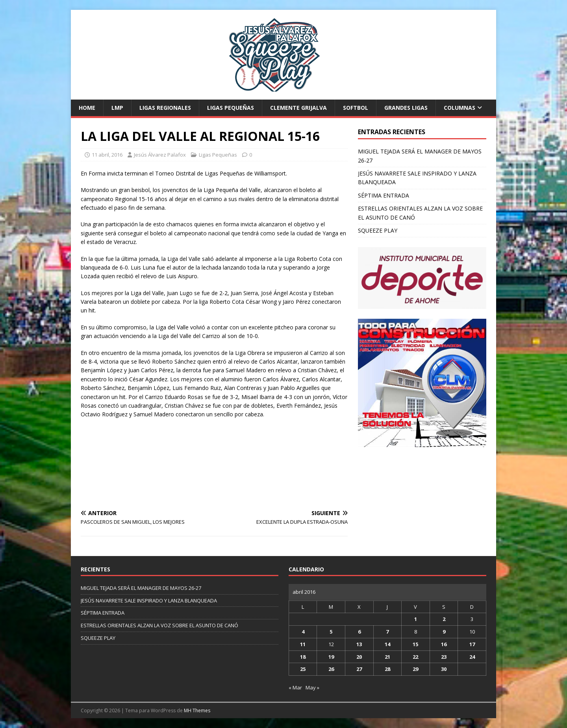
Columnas (460, 108)
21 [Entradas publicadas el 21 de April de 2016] (387, 657)
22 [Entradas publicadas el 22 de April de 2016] (415, 657)
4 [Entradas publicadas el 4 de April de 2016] (303, 632)
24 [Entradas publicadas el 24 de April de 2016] (472, 657)
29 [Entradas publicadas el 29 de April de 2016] (415, 669)
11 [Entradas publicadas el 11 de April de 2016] (303, 644)
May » (312, 687)
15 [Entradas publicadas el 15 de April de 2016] (415, 644)
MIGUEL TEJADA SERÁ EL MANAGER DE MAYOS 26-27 (141, 588)
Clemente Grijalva (298, 108)
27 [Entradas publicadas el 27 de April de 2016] (359, 669)
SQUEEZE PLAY (378, 230)
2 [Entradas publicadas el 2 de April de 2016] (444, 619)
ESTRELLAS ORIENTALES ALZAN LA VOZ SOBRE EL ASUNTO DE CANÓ (159, 625)
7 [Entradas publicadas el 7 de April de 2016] (387, 632)
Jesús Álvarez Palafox (160, 155)
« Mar (295, 687)
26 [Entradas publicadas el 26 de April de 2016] (331, 669)
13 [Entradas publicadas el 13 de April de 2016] (359, 644)
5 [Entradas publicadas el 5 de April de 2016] (331, 632)
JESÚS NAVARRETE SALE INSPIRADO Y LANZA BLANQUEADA (149, 601)
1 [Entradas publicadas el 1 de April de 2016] (416, 619)
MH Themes (197, 710)
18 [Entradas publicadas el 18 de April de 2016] (303, 657)
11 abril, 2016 (107, 155)
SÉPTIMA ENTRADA (384, 195)
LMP (117, 108)
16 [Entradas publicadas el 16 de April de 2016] (444, 644)
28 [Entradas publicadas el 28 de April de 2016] (387, 669)
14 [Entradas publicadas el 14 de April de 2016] (387, 644)
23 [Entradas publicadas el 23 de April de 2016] (444, 657)
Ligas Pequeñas (231, 108)
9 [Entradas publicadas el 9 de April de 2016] (444, 632)
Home (87, 108)
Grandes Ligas (406, 108)
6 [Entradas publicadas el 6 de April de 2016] (359, 632)
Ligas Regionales (165, 108)
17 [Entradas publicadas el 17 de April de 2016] (472, 644)
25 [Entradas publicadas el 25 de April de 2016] (303, 669)
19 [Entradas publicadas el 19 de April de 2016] (331, 657)
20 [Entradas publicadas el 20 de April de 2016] (359, 657)
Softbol (356, 108)
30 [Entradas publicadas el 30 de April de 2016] (444, 669)
